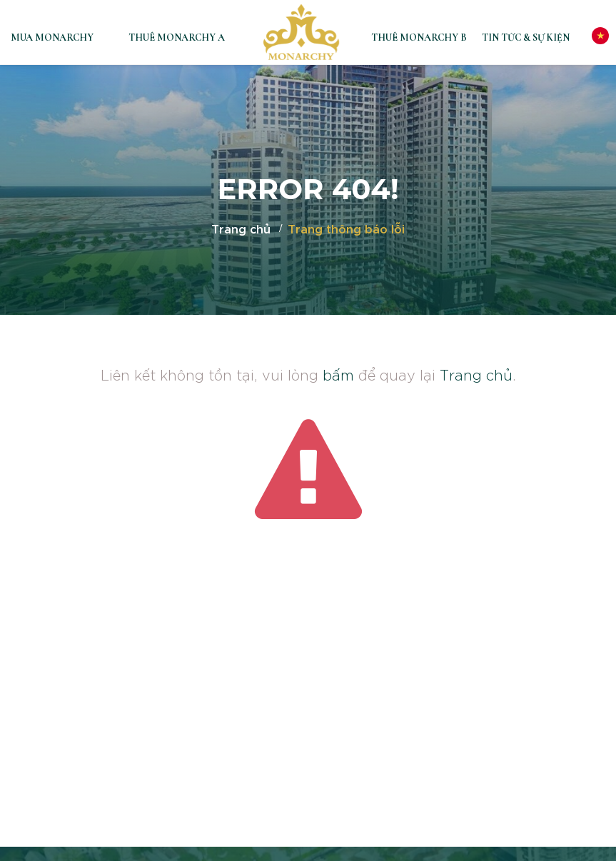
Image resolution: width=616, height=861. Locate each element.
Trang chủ (241, 228)
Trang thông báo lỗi (346, 228)
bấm (338, 374)
